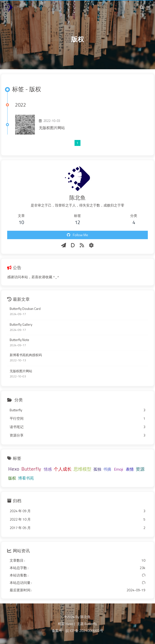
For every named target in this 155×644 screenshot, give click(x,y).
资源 (140, 469)
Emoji (118, 469)
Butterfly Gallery (21, 325)
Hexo (14, 469)
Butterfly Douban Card (25, 309)
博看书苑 (26, 478)
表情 (130, 469)
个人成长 (63, 469)
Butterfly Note (19, 340)
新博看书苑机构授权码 (26, 355)
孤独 (97, 469)
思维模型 (82, 469)
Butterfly (31, 469)
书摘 (107, 469)
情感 (48, 469)
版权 (12, 478)
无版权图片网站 (52, 128)
